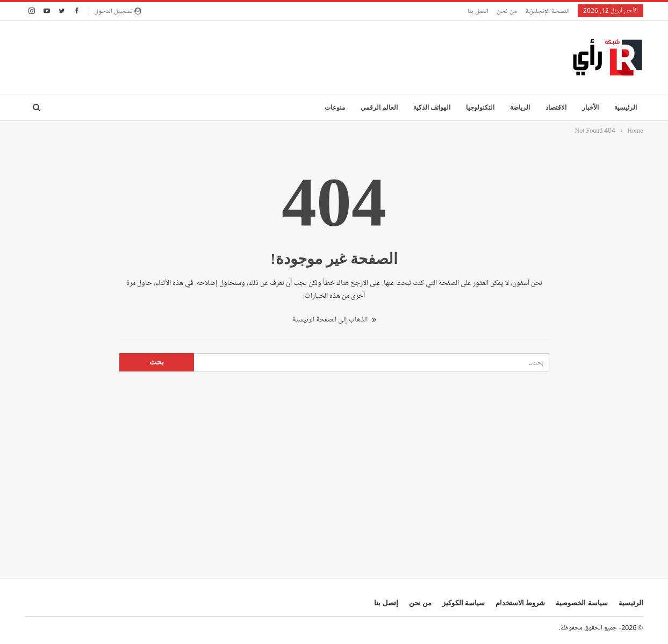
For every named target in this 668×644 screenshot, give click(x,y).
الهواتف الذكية (432, 108)
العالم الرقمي (379, 108)
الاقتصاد (556, 108)
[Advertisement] (221, 56)
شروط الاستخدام (520, 603)
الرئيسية (626, 108)
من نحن (507, 11)
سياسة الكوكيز (464, 603)
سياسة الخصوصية (581, 603)
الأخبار (590, 108)
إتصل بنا (386, 603)
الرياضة (520, 108)
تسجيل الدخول (118, 11)
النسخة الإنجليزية (547, 11)
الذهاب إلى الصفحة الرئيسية (334, 320)
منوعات (335, 108)
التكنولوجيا (480, 108)
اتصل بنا (478, 11)
